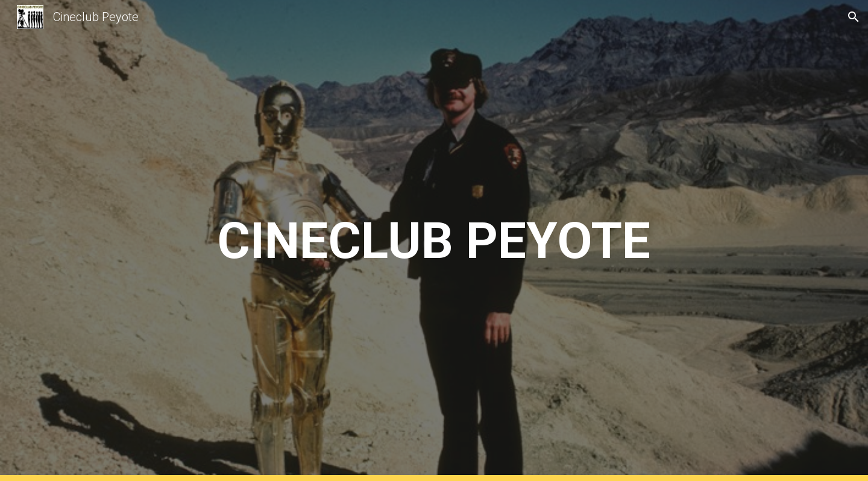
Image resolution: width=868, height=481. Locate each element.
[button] (854, 17)
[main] (434, 241)
